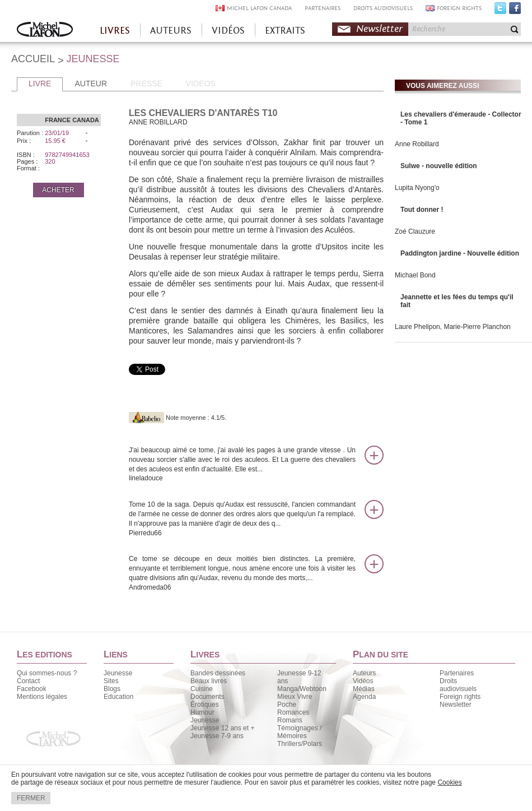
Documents (207, 697)
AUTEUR (91, 84)
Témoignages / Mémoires (299, 732)
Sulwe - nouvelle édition (439, 166)
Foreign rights (460, 697)
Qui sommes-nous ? (47, 673)
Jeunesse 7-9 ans (217, 736)
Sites (111, 681)
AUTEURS (171, 31)
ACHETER (58, 190)
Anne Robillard (417, 144)
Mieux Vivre (295, 697)
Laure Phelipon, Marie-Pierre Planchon (453, 327)
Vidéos (363, 681)
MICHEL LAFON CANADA (259, 8)
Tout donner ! (422, 210)
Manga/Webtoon (302, 689)
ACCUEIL (33, 59)
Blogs (112, 689)
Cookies (449, 782)
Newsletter (379, 29)
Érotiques (205, 705)
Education (118, 697)
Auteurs (364, 673)
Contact (28, 681)
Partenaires (457, 673)
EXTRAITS (285, 31)
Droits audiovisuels (458, 685)
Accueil (45, 31)
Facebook (515, 11)
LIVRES (115, 31)
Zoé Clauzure (415, 231)
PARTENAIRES (323, 8)
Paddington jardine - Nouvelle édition (460, 253)
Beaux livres (209, 681)
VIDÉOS (228, 31)
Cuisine (202, 689)
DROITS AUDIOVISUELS (383, 8)
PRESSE (146, 84)
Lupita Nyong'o (417, 188)
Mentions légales (42, 697)
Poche (287, 705)
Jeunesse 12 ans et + (222, 728)
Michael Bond (415, 275)
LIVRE (40, 84)
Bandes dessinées (218, 673)
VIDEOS (201, 84)
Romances (293, 712)
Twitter (500, 11)
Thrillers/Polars (300, 744)
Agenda (364, 697)
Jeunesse (118, 673)
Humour (202, 712)
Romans (290, 720)
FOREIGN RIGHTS (459, 8)
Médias (364, 689)
